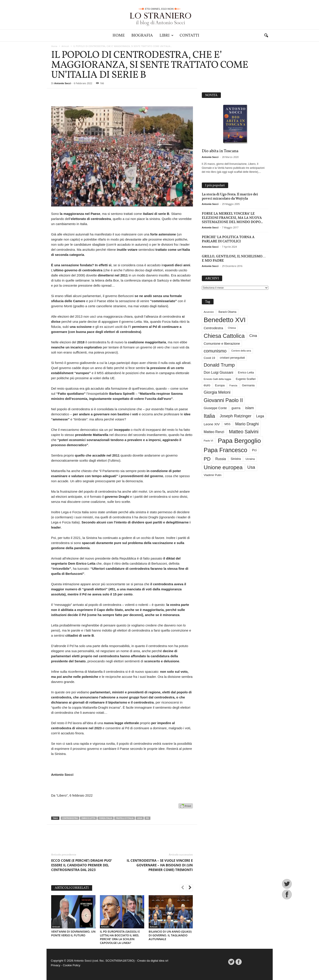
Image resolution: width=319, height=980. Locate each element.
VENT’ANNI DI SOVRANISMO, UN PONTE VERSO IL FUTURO (73, 933)
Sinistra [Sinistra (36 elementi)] (236, 459)
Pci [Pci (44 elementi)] (254, 450)
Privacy (56, 965)
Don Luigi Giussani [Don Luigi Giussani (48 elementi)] (219, 372)
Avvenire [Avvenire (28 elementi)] (209, 312)
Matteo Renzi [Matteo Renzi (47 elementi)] (214, 432)
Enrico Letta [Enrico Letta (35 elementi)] (246, 372)
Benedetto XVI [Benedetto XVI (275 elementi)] (225, 320)
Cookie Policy (72, 965)
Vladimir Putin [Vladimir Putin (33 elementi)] (213, 475)
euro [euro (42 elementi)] (207, 385)
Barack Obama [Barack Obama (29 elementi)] (227, 312)
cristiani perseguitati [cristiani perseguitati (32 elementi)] (232, 358)
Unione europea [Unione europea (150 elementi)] (223, 467)
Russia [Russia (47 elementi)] (221, 459)
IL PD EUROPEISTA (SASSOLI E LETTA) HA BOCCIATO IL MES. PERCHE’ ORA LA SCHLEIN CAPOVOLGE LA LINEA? (120, 937)
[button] (266, 36)
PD (147, 818)
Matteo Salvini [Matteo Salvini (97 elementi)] (244, 432)
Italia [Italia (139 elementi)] (209, 416)
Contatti (189, 36)
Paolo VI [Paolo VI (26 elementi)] (208, 441)
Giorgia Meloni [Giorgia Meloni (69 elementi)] (217, 392)
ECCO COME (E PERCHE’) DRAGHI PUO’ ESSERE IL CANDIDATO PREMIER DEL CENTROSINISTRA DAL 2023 (82, 865)
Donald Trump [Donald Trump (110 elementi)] (219, 365)
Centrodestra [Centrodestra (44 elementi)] (214, 328)
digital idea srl (159, 961)
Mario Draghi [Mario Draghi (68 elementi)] (247, 424)
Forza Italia (106, 818)
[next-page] (190, 888)
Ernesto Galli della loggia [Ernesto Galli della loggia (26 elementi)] (218, 379)
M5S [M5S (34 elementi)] (227, 424)
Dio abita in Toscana (220, 151)
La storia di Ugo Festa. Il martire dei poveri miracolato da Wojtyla (230, 196)
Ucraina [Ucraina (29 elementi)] (250, 459)
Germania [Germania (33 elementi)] (248, 385)
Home (119, 36)
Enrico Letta (88, 818)
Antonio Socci (63, 83)
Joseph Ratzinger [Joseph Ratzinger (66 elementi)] (236, 416)
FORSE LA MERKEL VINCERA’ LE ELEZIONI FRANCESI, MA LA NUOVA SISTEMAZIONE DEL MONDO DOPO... (232, 218)
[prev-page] (183, 888)
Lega (140, 818)
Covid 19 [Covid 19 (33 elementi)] (209, 358)
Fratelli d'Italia (125, 818)
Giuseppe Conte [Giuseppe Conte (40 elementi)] (215, 408)
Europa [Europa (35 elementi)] (220, 385)
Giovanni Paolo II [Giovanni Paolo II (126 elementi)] (223, 400)
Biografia (142, 36)
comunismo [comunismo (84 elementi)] (215, 351)
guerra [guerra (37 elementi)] (236, 408)
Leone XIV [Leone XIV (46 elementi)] (212, 424)
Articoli (65, 46)
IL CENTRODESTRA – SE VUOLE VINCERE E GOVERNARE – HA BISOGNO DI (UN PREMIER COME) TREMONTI (160, 865)
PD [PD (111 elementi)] (207, 459)
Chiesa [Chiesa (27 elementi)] (232, 328)
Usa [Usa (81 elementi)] (251, 467)
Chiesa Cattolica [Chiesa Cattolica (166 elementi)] (224, 336)
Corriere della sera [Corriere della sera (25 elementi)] (241, 351)
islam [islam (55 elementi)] (250, 408)
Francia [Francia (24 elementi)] (233, 385)
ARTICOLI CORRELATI (72, 888)
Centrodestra (70, 818)
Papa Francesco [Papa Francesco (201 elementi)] (226, 450)
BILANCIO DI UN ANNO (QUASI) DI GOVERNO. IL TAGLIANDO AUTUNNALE (170, 935)
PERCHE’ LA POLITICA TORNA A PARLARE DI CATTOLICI (228, 239)
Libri (166, 36)
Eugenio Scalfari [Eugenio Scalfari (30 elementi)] (246, 379)
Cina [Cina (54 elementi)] (253, 336)
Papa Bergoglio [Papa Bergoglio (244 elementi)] (239, 441)
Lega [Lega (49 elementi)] (260, 416)
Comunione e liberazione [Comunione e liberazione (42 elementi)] (222, 344)
